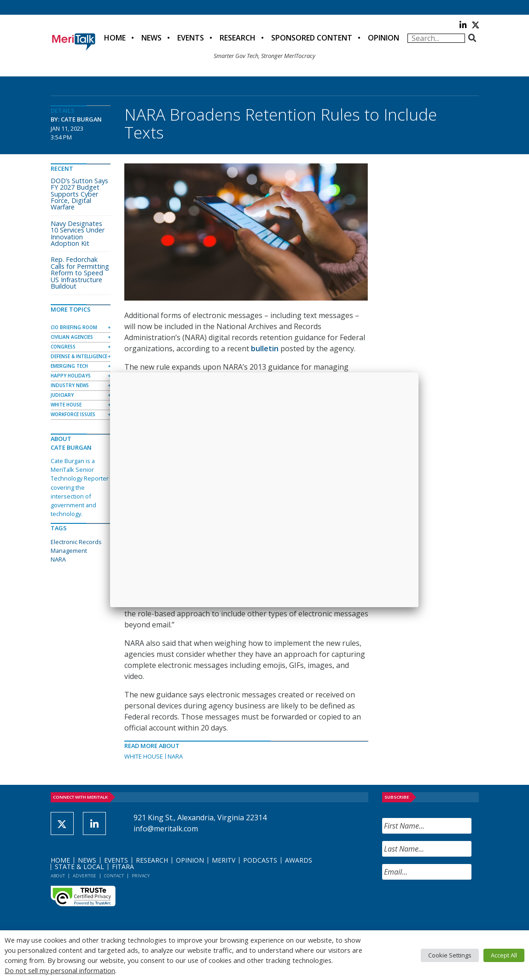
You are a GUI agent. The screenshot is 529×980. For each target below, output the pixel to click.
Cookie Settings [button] (450, 955)
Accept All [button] (504, 955)
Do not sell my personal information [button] (60, 970)
